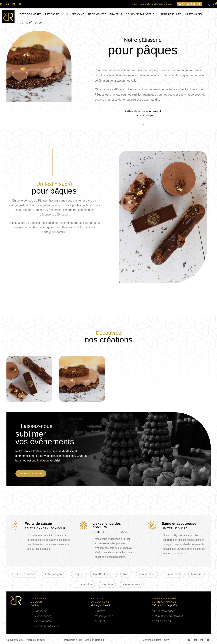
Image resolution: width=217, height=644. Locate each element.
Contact (100, 621)
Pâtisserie (41, 611)
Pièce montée (43, 621)
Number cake (43, 616)
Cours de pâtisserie (47, 626)
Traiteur (100, 611)
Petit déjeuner (104, 616)
